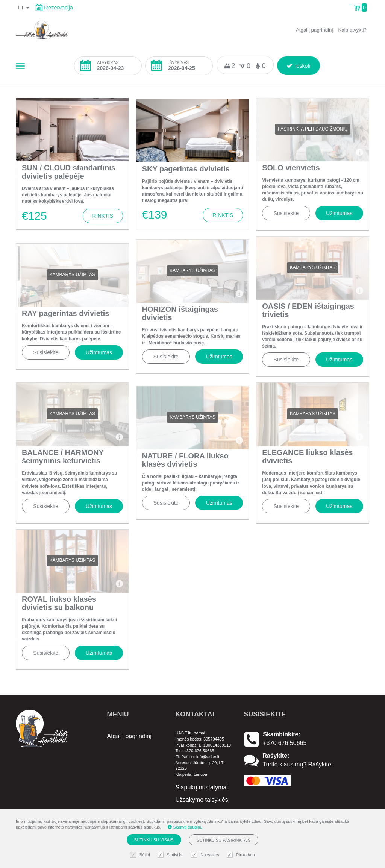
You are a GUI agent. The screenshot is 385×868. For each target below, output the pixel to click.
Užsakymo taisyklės (202, 800)
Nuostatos (206, 855)
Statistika (172, 855)
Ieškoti (299, 65)
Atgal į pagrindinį (315, 30)
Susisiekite (286, 213)
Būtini (141, 855)
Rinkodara (242, 855)
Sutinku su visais (154, 840)
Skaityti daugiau (185, 827)
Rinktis (103, 216)
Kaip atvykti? (352, 30)
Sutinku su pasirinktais (224, 840)
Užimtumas (339, 213)
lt (24, 8)
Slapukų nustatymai (202, 787)
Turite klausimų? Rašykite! (298, 764)
